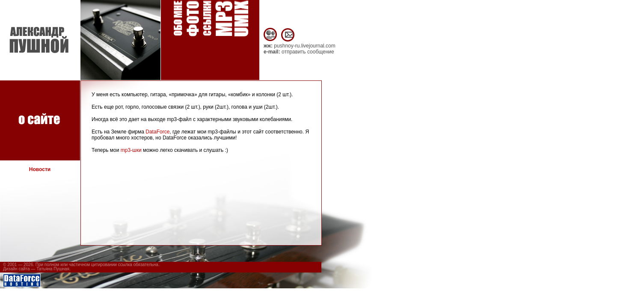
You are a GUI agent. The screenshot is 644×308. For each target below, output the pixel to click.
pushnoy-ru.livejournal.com (304, 46)
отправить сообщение (308, 52)
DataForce (157, 132)
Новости (40, 169)
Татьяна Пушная (53, 269)
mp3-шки (131, 150)
